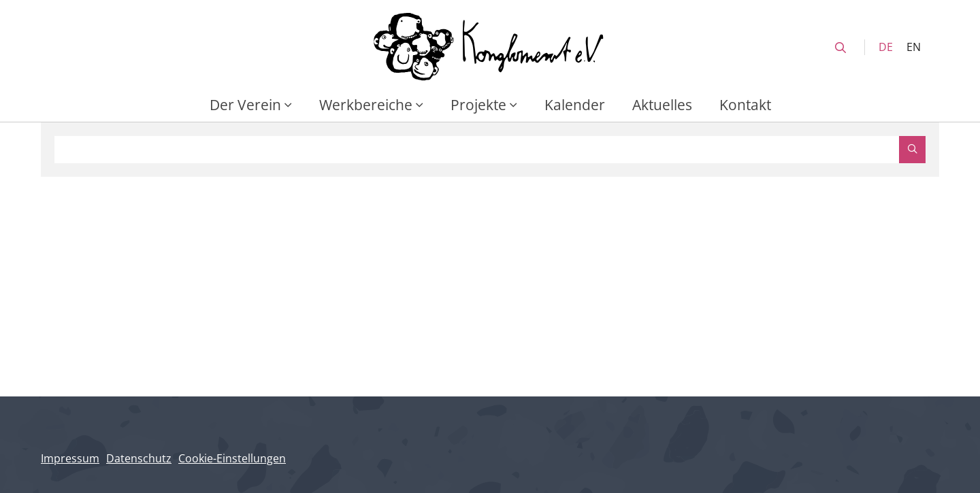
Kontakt (745, 104)
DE (886, 47)
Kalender (575, 104)
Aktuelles (662, 104)
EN (914, 47)
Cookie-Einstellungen (232, 458)
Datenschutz (139, 458)
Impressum (70, 458)
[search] (840, 48)
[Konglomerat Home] (490, 47)
